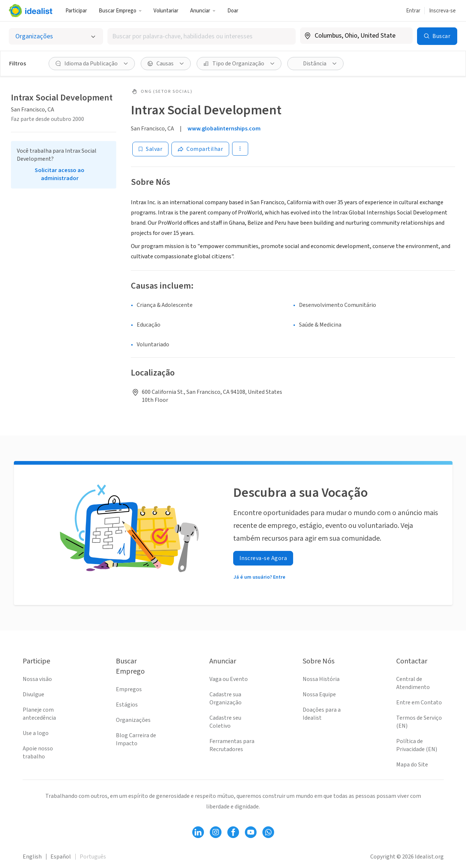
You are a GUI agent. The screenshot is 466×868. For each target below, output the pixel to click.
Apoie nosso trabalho (38, 753)
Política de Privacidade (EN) (417, 745)
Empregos (129, 689)
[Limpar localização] (402, 36)
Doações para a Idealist (322, 714)
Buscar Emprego (120, 11)
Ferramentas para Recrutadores (232, 745)
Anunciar (203, 11)
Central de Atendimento (413, 683)
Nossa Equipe (319, 694)
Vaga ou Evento (229, 679)
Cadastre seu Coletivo (225, 722)
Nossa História (321, 679)
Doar (233, 11)
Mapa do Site (412, 765)
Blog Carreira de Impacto (136, 739)
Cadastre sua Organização (226, 698)
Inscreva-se (442, 11)
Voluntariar (166, 11)
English (32, 857)
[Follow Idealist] (198, 832)
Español (61, 857)
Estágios (127, 705)
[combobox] (202, 36)
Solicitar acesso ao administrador (60, 174)
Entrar (413, 11)
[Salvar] (150, 149)
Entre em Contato (419, 703)
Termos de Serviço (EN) (419, 722)
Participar (76, 11)
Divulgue (33, 694)
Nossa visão (37, 679)
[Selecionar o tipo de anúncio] (56, 36)
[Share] (200, 149)
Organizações (133, 720)
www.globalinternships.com (224, 129)
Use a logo (36, 733)
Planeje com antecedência (39, 714)
